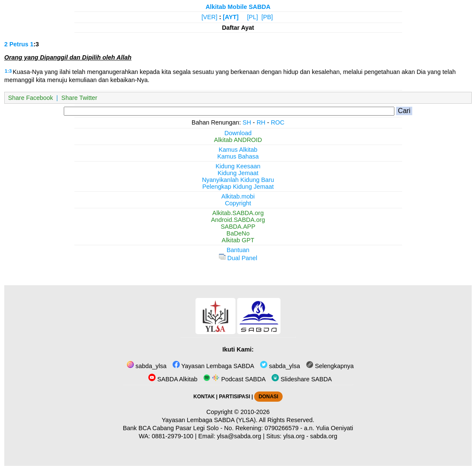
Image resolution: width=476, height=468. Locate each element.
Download (238, 133)
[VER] (210, 17)
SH (247, 122)
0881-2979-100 (173, 436)
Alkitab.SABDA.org (238, 213)
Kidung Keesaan (238, 166)
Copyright (238, 203)
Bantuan (238, 250)
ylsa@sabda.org (239, 436)
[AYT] (231, 17)
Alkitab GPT (238, 240)
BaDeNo (238, 233)
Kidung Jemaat (238, 173)
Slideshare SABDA (302, 379)
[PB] (267, 17)
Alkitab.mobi (238, 196)
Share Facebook (31, 98)
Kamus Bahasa (238, 156)
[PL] (252, 17)
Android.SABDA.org (238, 220)
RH (261, 122)
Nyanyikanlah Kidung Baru (238, 180)
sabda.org (324, 436)
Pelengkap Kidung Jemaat (238, 187)
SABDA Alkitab (173, 379)
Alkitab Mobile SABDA (238, 7)
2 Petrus (16, 44)
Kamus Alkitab (238, 150)
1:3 (8, 71)
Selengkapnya (330, 366)
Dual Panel (238, 258)
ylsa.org (294, 436)
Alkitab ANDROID (238, 140)
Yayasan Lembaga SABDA (213, 366)
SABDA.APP (238, 227)
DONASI (268, 397)
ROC (278, 122)
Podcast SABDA (234, 379)
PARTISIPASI (234, 397)
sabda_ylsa (147, 366)
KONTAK (204, 397)
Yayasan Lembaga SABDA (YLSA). (210, 420)
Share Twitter (79, 98)
